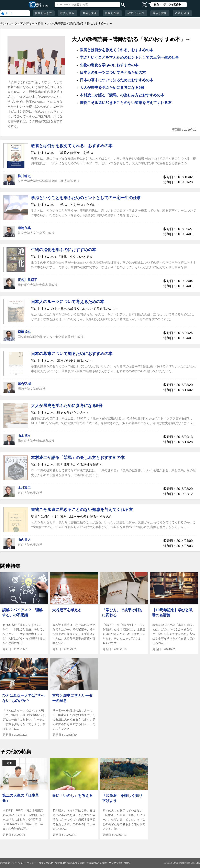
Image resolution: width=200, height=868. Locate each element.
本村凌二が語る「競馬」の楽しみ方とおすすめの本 (122, 95)
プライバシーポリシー (24, 863)
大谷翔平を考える (67, 610)
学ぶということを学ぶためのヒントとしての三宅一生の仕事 (129, 57)
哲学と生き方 (44, 13)
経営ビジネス (136, 13)
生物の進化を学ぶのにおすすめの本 (109, 65)
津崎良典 (24, 228)
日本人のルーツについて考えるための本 (113, 73)
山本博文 (24, 436)
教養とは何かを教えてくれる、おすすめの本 (116, 50)
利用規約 (5, 863)
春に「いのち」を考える (72, 796)
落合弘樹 (24, 384)
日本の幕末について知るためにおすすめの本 (116, 80)
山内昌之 (24, 540)
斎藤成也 (24, 332)
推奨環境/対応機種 (97, 863)
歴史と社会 (67, 13)
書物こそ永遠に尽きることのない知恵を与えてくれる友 (126, 103)
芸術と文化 (90, 13)
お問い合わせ (46, 863)
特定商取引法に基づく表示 (70, 863)
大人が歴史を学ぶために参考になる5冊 (112, 88)
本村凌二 (24, 488)
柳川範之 (24, 176)
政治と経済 (182, 13)
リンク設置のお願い (120, 863)
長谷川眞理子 (27, 280)
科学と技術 (160, 13)
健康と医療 (112, 13)
